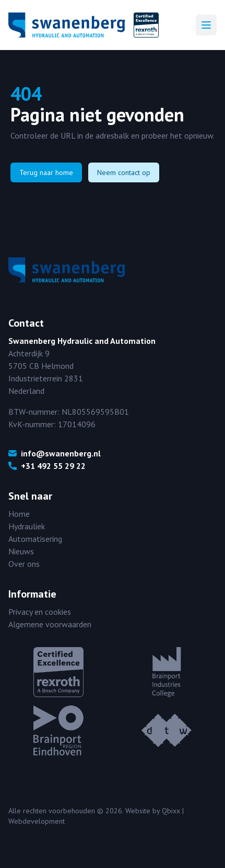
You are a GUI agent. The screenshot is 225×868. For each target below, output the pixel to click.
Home (19, 514)
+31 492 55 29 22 (47, 466)
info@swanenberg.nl (55, 453)
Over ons (24, 564)
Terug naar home (46, 172)
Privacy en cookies (40, 612)
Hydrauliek (27, 526)
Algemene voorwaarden (50, 624)
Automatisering (35, 539)
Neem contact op (124, 172)
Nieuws (21, 551)
